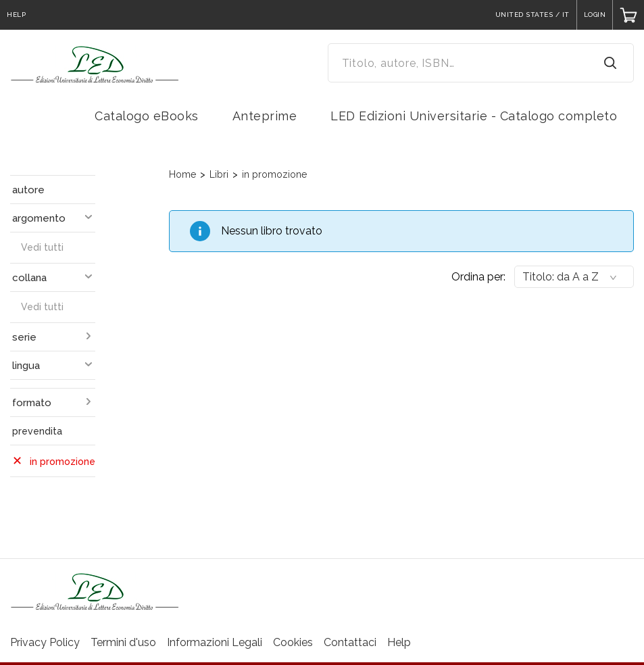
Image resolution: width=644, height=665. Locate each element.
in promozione (274, 174)
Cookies (293, 642)
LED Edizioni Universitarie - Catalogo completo (474, 116)
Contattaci (350, 642)
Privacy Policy (45, 642)
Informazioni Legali (215, 642)
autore (28, 190)
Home (182, 174)
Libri (219, 174)
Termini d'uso (123, 642)
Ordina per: (478, 277)
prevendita (37, 431)
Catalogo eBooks (147, 116)
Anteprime (265, 116)
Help (399, 642)
